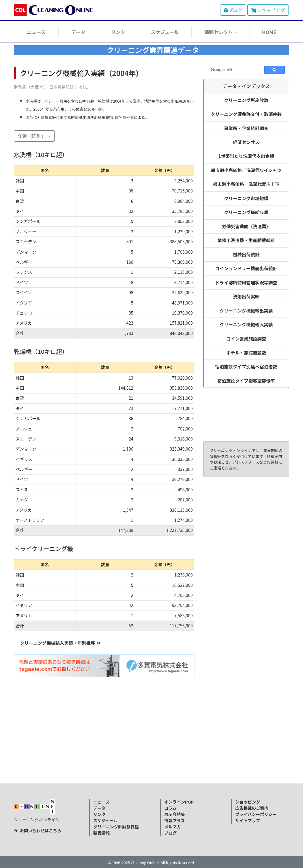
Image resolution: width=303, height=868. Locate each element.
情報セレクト (219, 32)
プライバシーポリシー (256, 814)
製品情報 (101, 833)
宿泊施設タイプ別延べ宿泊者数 (246, 366)
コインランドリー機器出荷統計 (246, 268)
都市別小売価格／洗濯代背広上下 (246, 184)
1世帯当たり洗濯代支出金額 (246, 156)
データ (78, 32)
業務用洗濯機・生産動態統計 (246, 240)
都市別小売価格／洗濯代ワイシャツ (246, 170)
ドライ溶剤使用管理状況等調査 (246, 282)
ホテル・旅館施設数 (246, 353)
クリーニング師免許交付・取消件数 (246, 114)
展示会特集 (175, 814)
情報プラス (175, 820)
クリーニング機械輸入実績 (246, 324)
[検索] (233, 70)
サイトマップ (248, 820)
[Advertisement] (151, 740)
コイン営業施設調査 (246, 339)
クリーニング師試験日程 (116, 827)
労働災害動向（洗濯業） (246, 226)
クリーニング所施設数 (246, 100)
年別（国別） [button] (33, 136)
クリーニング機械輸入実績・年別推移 (60, 643)
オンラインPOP (179, 802)
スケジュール (165, 32)
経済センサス (246, 142)
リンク (118, 32)
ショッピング (268, 10)
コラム (170, 808)
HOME (269, 32)
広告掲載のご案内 (252, 808)
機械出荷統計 (246, 254)
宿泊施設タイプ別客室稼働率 (246, 381)
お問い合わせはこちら (38, 830)
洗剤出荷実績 (246, 296)
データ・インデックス (246, 86)
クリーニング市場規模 (246, 198)
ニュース (36, 32)
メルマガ (173, 827)
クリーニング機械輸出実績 (246, 311)
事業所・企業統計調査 (246, 128)
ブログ (233, 10)
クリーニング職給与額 (246, 212)
